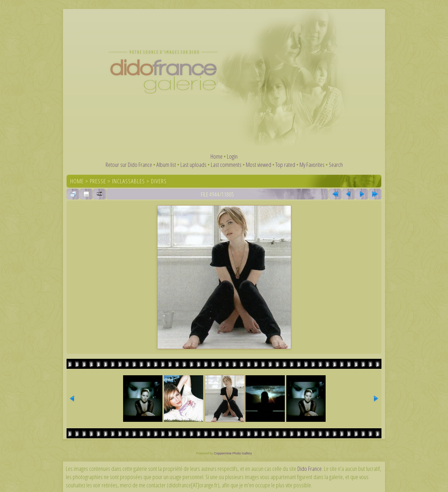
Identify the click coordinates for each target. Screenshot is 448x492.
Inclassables (128, 181)
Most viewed (259, 165)
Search (336, 165)
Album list (166, 165)
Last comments (226, 165)
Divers (159, 181)
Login (232, 156)
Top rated (285, 165)
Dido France (310, 469)
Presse (98, 181)
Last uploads (193, 165)
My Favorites (312, 165)
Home (216, 156)
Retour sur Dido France (129, 165)
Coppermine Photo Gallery (233, 453)
